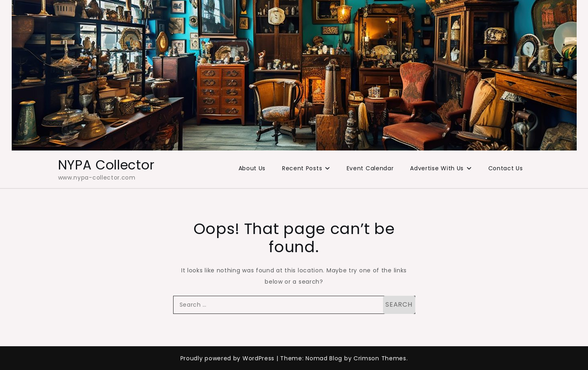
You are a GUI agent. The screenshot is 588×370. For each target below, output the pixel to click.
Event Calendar (370, 168)
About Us (252, 168)
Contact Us (506, 168)
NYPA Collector (106, 165)
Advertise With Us (437, 168)
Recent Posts (302, 168)
